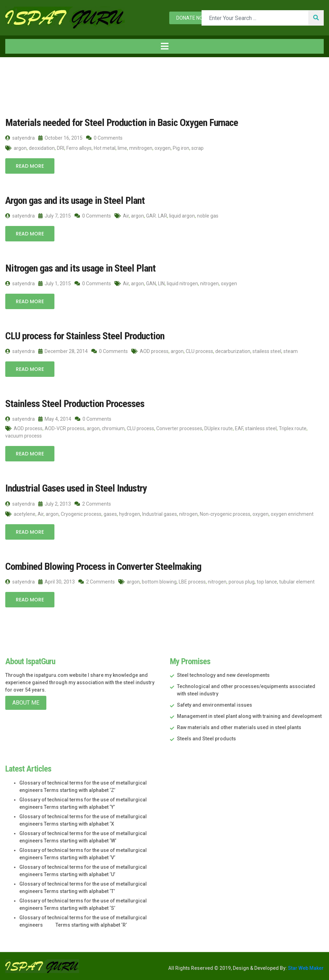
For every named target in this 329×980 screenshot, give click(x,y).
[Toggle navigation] (164, 46)
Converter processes (179, 428)
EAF (239, 428)
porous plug (242, 580)
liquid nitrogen (182, 283)
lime (122, 148)
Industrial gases (160, 513)
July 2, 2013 (55, 503)
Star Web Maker (305, 967)
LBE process (192, 580)
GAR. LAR (157, 215)
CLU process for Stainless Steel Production (83, 336)
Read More (30, 166)
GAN (151, 283)
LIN (161, 283)
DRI (61, 148)
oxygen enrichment (292, 513)
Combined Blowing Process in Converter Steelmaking (101, 565)
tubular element (297, 580)
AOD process (154, 351)
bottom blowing (159, 580)
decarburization (233, 351)
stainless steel (261, 428)
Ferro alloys (79, 148)
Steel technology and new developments (223, 674)
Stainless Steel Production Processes (73, 403)
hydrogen (130, 513)
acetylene (25, 513)
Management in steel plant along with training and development (249, 715)
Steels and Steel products (206, 738)
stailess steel (267, 351)
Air (126, 215)
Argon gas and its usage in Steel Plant (73, 201)
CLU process (199, 351)
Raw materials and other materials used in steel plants (239, 726)
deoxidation (42, 148)
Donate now (192, 18)
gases (110, 513)
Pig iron (181, 148)
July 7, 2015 (55, 215)
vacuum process (24, 435)
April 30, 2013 (57, 580)
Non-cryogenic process (225, 513)
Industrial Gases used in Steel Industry (74, 488)
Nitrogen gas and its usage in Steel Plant (78, 268)
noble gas (208, 215)
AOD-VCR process (65, 428)
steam (291, 351)
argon (20, 148)
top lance (267, 580)
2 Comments (93, 503)
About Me (26, 702)
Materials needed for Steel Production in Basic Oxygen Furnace (118, 123)
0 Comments (104, 138)
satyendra (20, 138)
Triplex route (293, 428)
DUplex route (219, 428)
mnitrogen (141, 148)
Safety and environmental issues (215, 704)
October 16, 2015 (60, 138)
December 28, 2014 (63, 351)
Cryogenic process (81, 513)
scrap (198, 148)
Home (17, 72)
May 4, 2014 (55, 418)
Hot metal (105, 148)
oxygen (163, 148)
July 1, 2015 (55, 283)
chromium (113, 428)
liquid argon (182, 215)
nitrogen (209, 283)
